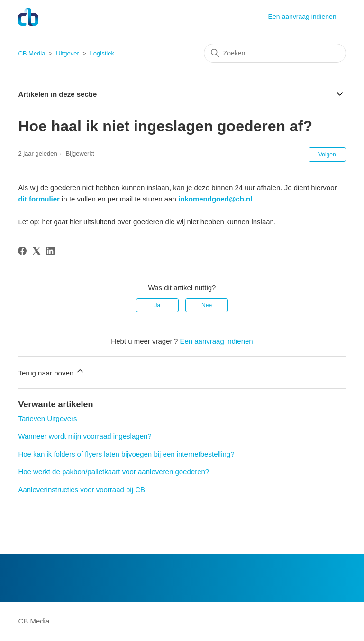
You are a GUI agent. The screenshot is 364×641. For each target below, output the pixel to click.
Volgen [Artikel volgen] (327, 155)
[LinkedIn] (50, 251)
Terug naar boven (51, 371)
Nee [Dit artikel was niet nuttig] (207, 305)
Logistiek (102, 53)
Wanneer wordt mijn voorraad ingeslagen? (85, 436)
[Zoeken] (275, 53)
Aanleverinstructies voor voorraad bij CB (82, 490)
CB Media (32, 53)
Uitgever (67, 53)
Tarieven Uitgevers (47, 418)
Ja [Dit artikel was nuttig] (158, 305)
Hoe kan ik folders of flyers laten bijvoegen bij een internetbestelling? (126, 454)
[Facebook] (22, 251)
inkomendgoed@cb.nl (215, 199)
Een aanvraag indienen (302, 17)
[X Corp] (36, 251)
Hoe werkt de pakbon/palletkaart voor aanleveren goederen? (114, 472)
